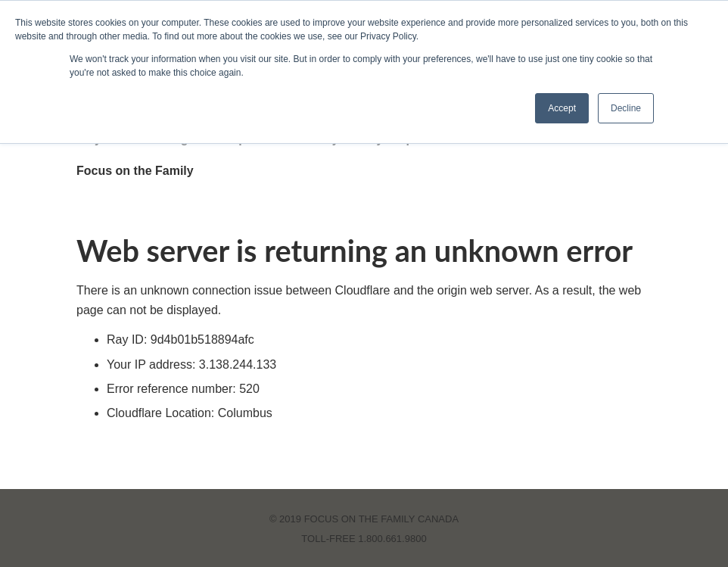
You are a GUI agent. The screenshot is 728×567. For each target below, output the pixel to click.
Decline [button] (626, 108)
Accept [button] (562, 108)
